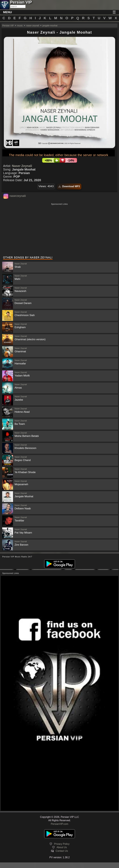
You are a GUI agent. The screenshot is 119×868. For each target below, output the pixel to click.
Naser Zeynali (22, 166)
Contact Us (62, 851)
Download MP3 (69, 186)
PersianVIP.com (60, 824)
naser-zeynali (33, 26)
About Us (62, 847)
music (20, 26)
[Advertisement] (59, 230)
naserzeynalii (18, 196)
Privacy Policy (62, 844)
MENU (8, 12)
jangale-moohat (50, 26)
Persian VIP (8, 26)
